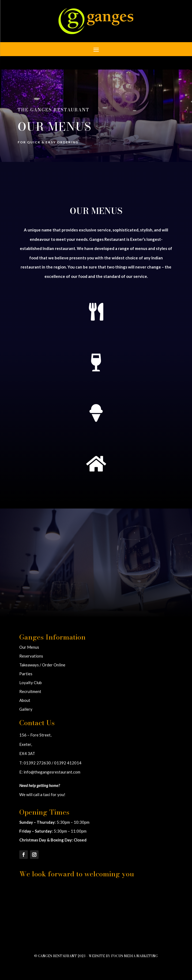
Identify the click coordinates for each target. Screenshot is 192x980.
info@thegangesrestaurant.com (52, 772)
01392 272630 (37, 763)
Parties (26, 674)
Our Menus (29, 647)
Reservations (31, 656)
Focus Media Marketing (134, 956)
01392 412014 (68, 763)
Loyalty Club (31, 683)
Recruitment (30, 691)
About (25, 700)
